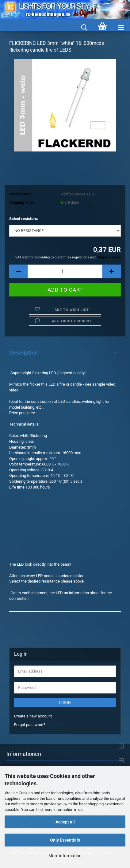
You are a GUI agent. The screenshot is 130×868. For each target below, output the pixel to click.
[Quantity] (65, 271)
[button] (18, 271)
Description (23, 353)
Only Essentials (65, 840)
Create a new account (33, 716)
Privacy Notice (97, 809)
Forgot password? (30, 725)
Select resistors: (24, 219)
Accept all (65, 822)
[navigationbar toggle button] (121, 28)
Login (65, 703)
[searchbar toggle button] (84, 28)
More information (65, 856)
